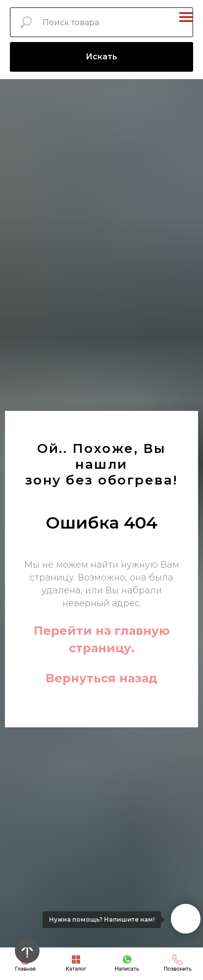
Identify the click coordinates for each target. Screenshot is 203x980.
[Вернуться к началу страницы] (27, 951)
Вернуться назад (101, 678)
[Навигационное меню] (186, 17)
